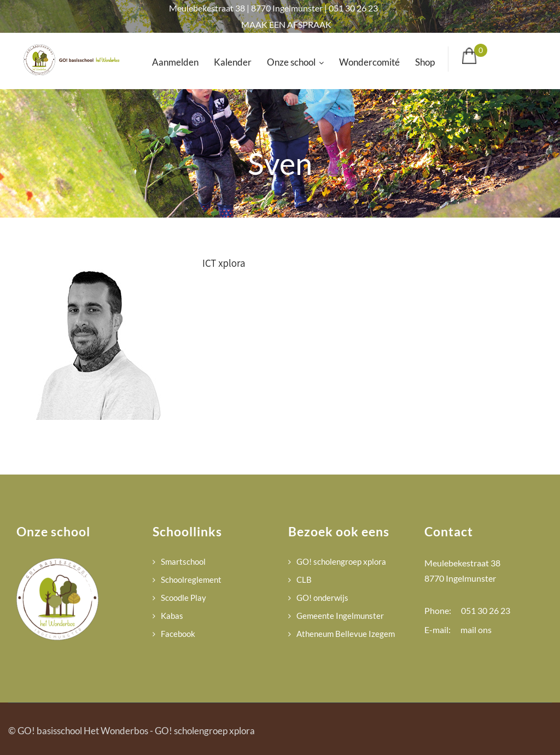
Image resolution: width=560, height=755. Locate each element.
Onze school (295, 62)
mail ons (476, 630)
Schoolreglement (191, 580)
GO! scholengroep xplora (341, 561)
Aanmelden (175, 62)
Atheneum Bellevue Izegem (346, 634)
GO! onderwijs (322, 598)
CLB (304, 580)
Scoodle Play (183, 598)
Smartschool (183, 561)
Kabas (172, 616)
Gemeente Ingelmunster (340, 616)
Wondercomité (369, 62)
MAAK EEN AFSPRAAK (286, 24)
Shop (425, 62)
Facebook (178, 634)
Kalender (233, 62)
